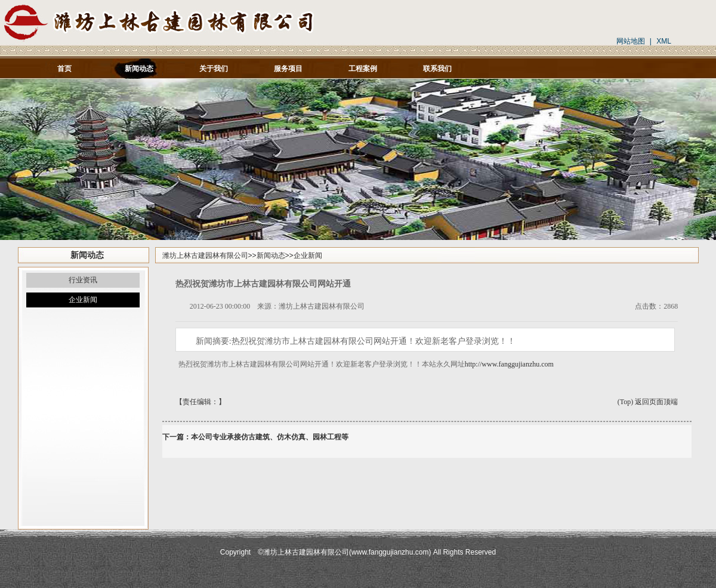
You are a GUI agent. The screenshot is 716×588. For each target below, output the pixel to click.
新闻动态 (271, 255)
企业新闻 (83, 300)
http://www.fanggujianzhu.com (509, 364)
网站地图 (631, 41)
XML (664, 41)
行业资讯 (83, 280)
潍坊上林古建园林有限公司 (205, 255)
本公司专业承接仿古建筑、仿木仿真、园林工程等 (270, 437)
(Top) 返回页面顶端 (648, 402)
